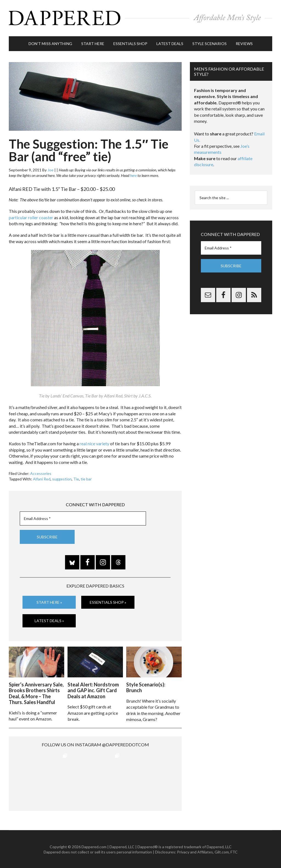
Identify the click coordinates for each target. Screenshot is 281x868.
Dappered (140, 18)
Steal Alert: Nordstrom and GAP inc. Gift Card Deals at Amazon (93, 690)
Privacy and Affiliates (195, 851)
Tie (76, 478)
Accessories (41, 473)
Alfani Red (42, 478)
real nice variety (94, 443)
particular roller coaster (31, 217)
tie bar (86, 478)
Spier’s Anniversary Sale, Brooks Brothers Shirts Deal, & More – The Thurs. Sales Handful (36, 693)
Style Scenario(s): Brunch (146, 687)
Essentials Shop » (108, 602)
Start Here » (49, 602)
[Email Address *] (83, 518)
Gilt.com (222, 851)
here (133, 175)
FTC (234, 851)
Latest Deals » (49, 620)
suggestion (62, 478)
